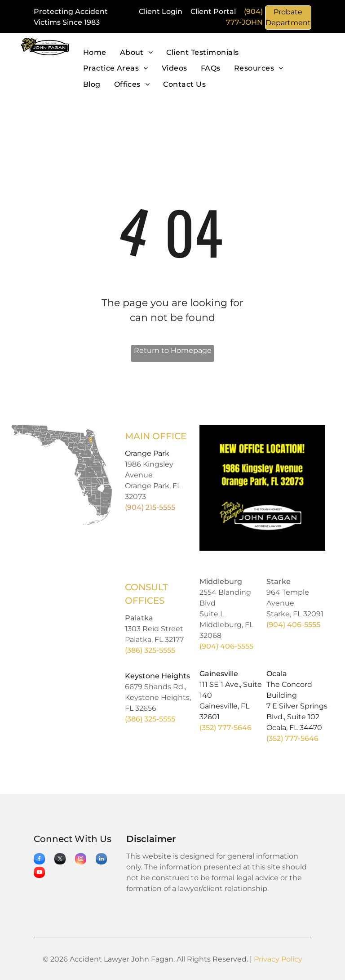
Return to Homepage (173, 350)
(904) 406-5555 (226, 646)
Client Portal (213, 11)
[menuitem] (95, 53)
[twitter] (60, 860)
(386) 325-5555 (150, 650)
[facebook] (39, 860)
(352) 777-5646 (226, 728)
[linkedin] (101, 860)
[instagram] (81, 860)
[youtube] (39, 873)
